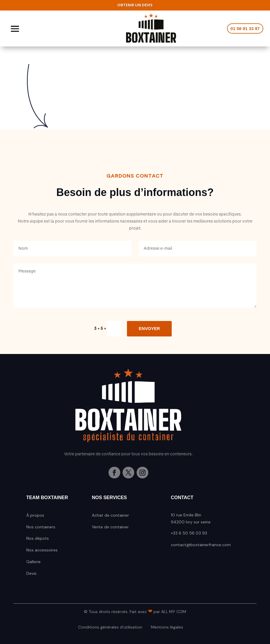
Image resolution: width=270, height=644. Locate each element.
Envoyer (149, 329)
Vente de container (110, 527)
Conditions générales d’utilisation (110, 627)
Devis (31, 573)
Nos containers (41, 527)
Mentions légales (167, 627)
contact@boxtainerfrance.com (201, 545)
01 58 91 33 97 (245, 28)
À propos (35, 515)
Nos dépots (38, 538)
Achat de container (110, 515)
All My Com (174, 612)
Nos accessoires (42, 550)
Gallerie (33, 562)
